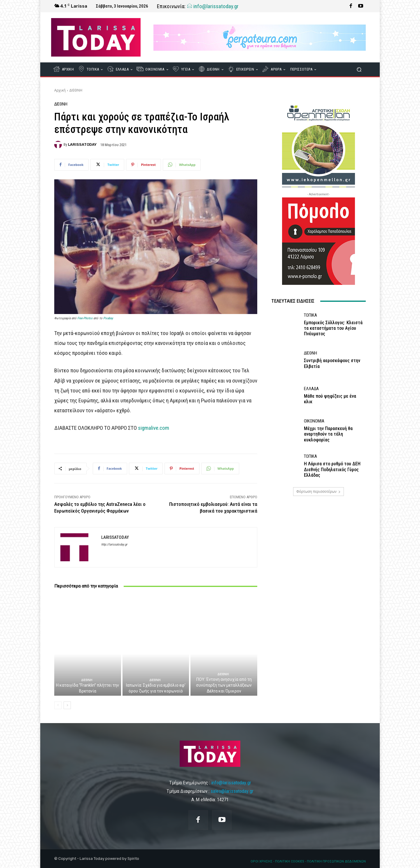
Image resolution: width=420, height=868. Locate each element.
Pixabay (108, 318)
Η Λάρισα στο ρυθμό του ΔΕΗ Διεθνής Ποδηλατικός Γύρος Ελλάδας (332, 469)
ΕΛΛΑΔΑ (311, 389)
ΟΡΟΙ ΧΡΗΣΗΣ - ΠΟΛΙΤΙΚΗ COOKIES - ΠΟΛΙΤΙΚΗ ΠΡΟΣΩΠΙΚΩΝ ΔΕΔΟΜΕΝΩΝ (308, 861)
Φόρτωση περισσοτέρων (318, 491)
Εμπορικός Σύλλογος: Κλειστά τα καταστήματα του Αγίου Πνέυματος (333, 328)
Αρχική (60, 90)
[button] (359, 70)
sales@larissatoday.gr (232, 791)
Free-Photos (85, 318)
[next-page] (67, 705)
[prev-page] (58, 705)
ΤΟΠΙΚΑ (310, 315)
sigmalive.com (154, 428)
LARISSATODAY (82, 144)
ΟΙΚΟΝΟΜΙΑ (314, 421)
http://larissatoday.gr (114, 545)
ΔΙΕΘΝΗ (76, 90)
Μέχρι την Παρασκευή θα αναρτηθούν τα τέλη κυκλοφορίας (328, 434)
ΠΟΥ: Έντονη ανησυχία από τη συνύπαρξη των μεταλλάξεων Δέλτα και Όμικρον (224, 685)
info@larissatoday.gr (213, 6)
